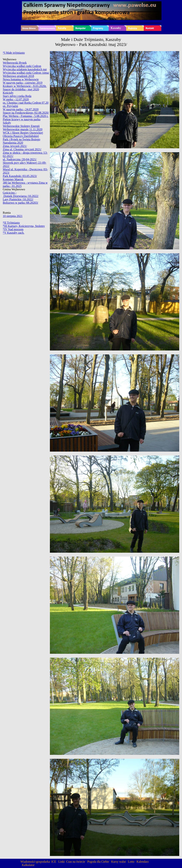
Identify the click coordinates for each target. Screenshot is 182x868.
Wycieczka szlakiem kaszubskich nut (25, 69)
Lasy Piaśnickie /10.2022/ (18, 199)
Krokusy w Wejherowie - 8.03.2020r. (25, 86)
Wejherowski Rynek (15, 63)
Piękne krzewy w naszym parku (22, 119)
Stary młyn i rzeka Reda (17, 96)
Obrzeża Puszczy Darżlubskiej (21, 136)
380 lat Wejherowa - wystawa (21, 183)
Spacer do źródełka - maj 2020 (21, 89)
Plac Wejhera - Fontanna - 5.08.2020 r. (26, 116)
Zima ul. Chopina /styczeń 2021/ (22, 149)
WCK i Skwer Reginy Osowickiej (23, 133)
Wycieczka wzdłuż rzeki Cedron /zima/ (26, 73)
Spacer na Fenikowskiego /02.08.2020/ (26, 113)
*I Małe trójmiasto (14, 53)
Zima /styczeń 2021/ (15, 146)
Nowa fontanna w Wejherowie (21, 79)
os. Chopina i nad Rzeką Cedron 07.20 (26, 103)
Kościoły (8, 93)
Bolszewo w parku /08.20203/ (21, 203)
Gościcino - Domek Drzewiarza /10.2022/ (21, 194)
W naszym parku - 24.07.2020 (21, 109)
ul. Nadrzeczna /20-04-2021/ (20, 159)
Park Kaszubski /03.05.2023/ (20, 176)
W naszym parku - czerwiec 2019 (23, 83)
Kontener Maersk (13, 179)
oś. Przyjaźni (10, 106)
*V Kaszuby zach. (14, 233)
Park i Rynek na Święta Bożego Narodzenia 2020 (21, 141)
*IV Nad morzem (13, 229)
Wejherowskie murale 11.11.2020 (23, 129)
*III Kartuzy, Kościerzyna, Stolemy (24, 226)
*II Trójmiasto (11, 223)
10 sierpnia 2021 (13, 216)
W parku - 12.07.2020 (16, 99)
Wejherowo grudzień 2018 (18, 76)
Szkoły (7, 123)
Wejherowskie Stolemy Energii (21, 126)
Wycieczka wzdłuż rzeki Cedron (22, 66)
